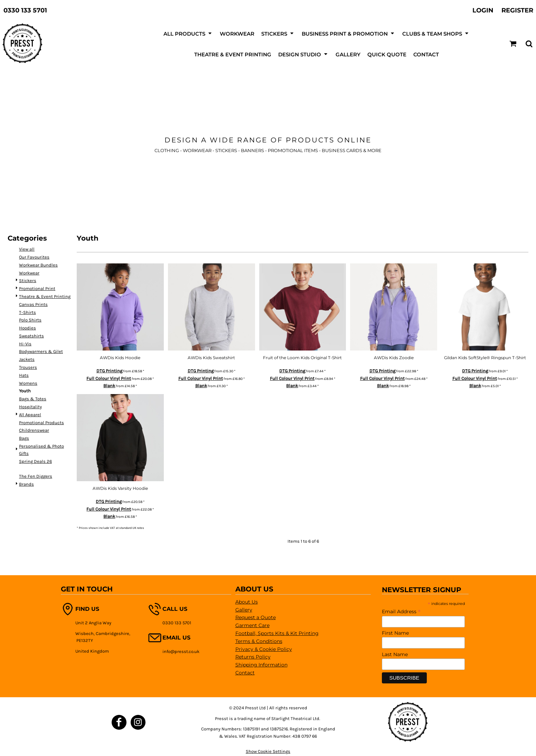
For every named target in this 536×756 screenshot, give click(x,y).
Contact (245, 673)
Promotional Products (41, 423)
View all (27, 249)
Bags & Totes (33, 399)
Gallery (244, 610)
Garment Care (252, 625)
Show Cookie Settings (268, 751)
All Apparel (30, 415)
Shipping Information (261, 665)
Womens (28, 383)
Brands (26, 484)
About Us (247, 602)
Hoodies (27, 328)
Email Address (401, 612)
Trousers (28, 367)
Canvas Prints (33, 304)
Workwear (29, 273)
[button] (513, 44)
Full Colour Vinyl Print (109, 378)
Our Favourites (34, 257)
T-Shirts (27, 312)
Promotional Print (37, 288)
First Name (395, 633)
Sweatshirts (31, 336)
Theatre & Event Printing (45, 296)
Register (517, 10)
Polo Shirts (30, 320)
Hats (24, 375)
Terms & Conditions (259, 641)
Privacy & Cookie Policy (264, 649)
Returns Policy (253, 657)
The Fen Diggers (36, 476)
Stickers (28, 281)
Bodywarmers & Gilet (41, 351)
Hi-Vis (25, 344)
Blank (109, 386)
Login (483, 10)
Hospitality (30, 407)
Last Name (395, 654)
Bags (24, 438)
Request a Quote (256, 617)
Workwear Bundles (38, 265)
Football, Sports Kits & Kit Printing (277, 633)
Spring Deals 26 (35, 461)
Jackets (27, 359)
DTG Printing (109, 371)
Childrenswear (34, 430)
